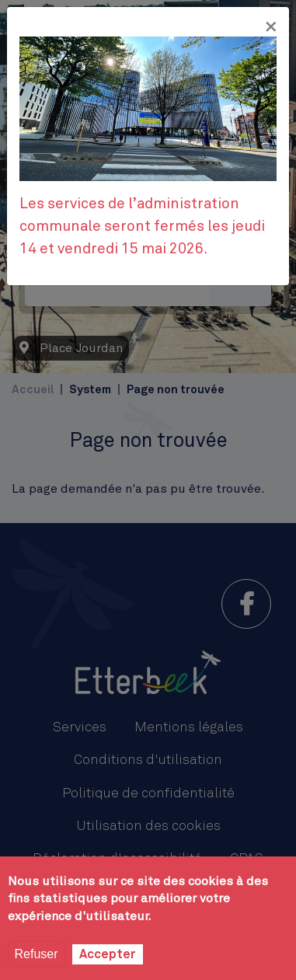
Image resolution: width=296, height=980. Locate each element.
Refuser (37, 954)
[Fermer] (271, 28)
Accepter (108, 954)
